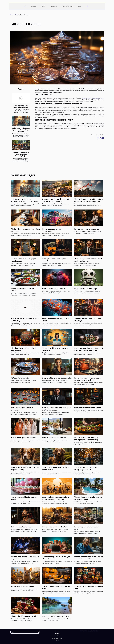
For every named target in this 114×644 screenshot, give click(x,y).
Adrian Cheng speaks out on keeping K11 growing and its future (88, 260)
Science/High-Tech (67, 6)
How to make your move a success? (87, 229)
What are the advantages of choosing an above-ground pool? (88, 498)
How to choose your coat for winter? (24, 438)
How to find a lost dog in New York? (55, 527)
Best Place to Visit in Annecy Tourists (55, 616)
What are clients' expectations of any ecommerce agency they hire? (56, 498)
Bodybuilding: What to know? (21, 527)
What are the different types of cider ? (25, 616)
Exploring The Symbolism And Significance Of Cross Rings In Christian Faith (21, 130)
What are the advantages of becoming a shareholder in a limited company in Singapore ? (88, 201)
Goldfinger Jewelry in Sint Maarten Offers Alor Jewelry (21, 106)
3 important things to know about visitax (57, 378)
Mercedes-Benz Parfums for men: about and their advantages (57, 409)
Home (11, 15)
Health (43, 6)
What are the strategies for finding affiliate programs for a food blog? (86, 439)
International (54, 6)
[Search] (25, 632)
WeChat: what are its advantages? (86, 289)
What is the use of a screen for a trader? (88, 408)
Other (79, 6)
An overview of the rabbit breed (22, 586)
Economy (34, 6)
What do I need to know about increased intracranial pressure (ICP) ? (88, 558)
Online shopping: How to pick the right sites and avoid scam (56, 558)
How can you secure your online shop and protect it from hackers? (87, 379)
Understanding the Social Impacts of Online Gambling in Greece (56, 200)
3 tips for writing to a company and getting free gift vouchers (86, 468)
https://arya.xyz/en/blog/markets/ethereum (93, 98)
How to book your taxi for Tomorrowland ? (51, 230)
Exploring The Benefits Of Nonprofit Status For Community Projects (21, 154)
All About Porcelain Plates (20, 378)
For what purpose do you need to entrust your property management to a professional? (88, 350)
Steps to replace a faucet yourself (54, 438)
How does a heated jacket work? (54, 289)
